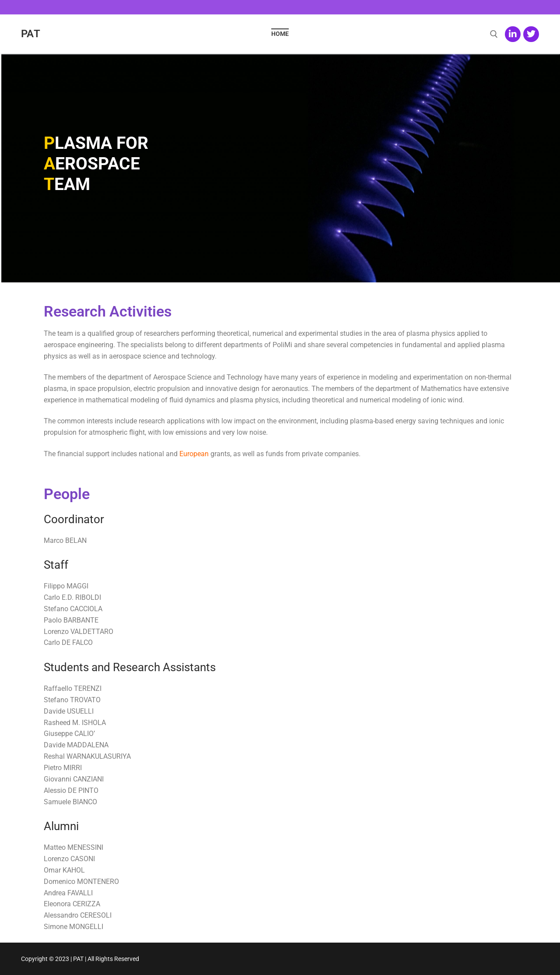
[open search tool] (494, 34)
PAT (31, 34)
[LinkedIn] (513, 34)
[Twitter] (531, 34)
